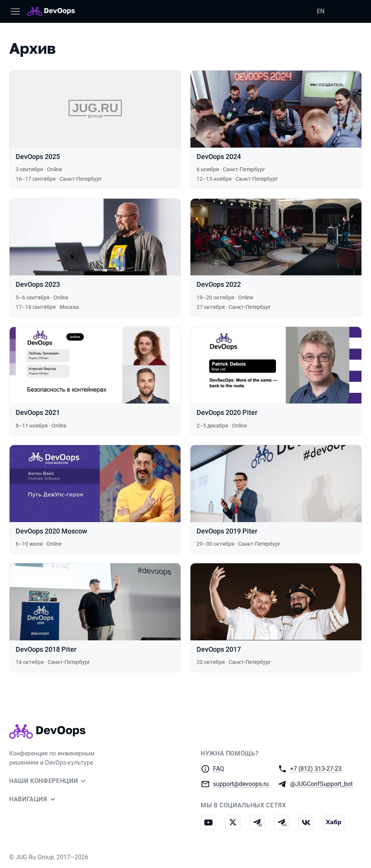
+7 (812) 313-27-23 (316, 768)
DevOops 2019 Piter (227, 531)
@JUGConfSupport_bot (321, 784)
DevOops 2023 (38, 284)
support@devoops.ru (241, 784)
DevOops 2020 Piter (227, 412)
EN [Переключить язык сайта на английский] (321, 11)
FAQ (219, 769)
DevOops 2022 (219, 284)
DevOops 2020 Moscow (51, 531)
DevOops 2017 (219, 649)
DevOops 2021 (38, 412)
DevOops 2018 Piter (46, 649)
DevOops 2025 (38, 157)
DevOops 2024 (219, 157)
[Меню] (15, 11)
